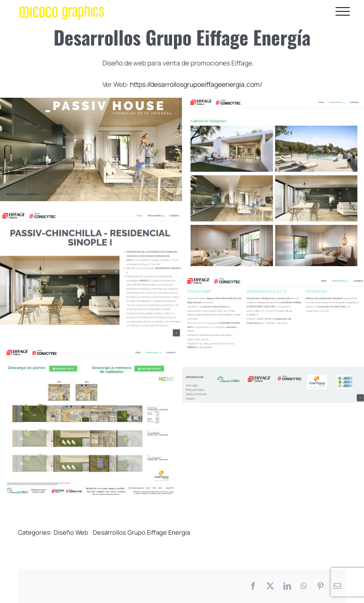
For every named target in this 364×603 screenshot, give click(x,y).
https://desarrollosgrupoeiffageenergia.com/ (196, 84)
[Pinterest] (320, 586)
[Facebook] (253, 586)
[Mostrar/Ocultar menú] (343, 11)
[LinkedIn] (287, 586)
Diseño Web (71, 532)
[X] (270, 586)
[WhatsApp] (304, 586)
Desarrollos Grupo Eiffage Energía (141, 532)
